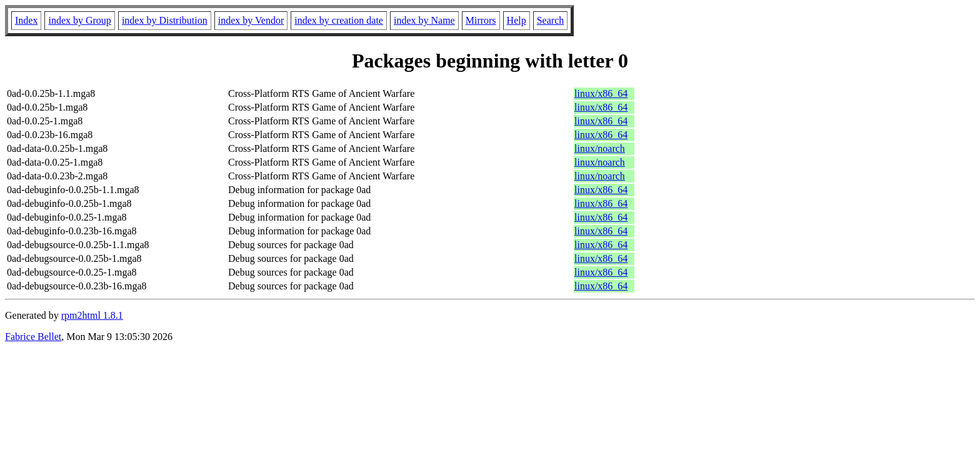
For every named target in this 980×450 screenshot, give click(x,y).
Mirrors (481, 20)
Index (26, 20)
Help (517, 20)
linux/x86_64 (601, 93)
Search (551, 20)
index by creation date (339, 20)
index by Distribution (165, 20)
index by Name (424, 20)
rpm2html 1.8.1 (92, 315)
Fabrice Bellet (33, 337)
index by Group (79, 20)
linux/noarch (600, 148)
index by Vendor (251, 20)
